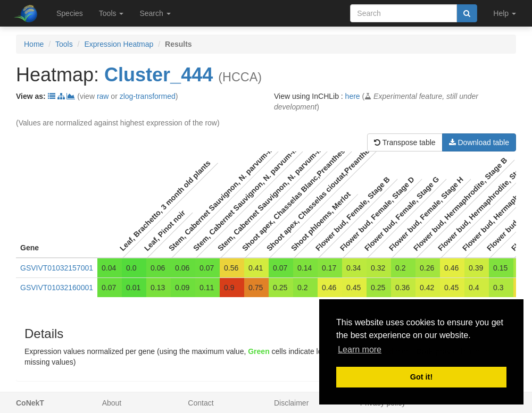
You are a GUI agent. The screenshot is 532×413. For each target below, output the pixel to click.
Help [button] (505, 13)
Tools (64, 44)
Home (34, 44)
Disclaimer (291, 403)
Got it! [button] (421, 377)
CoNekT (30, 403)
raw (103, 96)
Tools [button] (111, 13)
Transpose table (405, 142)
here (353, 96)
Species (70, 13)
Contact (201, 403)
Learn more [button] (360, 349)
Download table (479, 142)
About (112, 403)
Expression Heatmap (119, 44)
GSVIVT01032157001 (57, 268)
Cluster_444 (159, 75)
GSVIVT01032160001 (57, 288)
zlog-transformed (148, 96)
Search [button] (155, 13)
